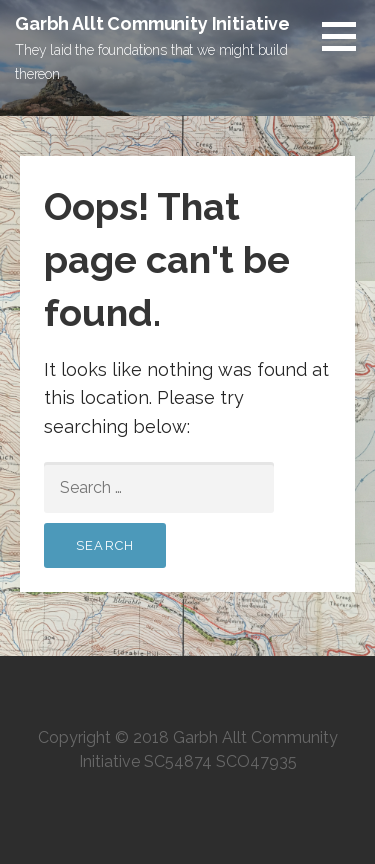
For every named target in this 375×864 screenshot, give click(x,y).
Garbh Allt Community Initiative (152, 23)
